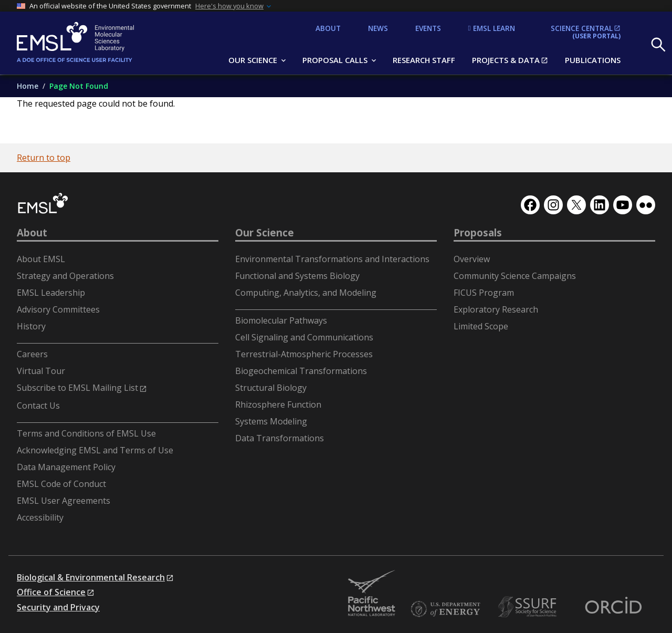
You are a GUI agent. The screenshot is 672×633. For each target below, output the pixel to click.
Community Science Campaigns (515, 276)
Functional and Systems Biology (297, 276)
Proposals (478, 233)
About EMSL (41, 259)
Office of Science (51, 592)
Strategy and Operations (65, 276)
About (32, 233)
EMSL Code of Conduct (61, 484)
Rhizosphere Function (278, 404)
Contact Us (38, 406)
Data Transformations (280, 438)
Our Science (265, 233)
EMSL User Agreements (64, 501)
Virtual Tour (41, 371)
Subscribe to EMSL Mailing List (77, 388)
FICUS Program (484, 293)
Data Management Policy (66, 467)
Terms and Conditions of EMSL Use (86, 433)
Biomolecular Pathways (281, 320)
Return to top (44, 158)
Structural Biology (271, 388)
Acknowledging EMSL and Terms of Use (95, 450)
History (31, 326)
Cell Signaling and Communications (304, 337)
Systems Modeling (271, 421)
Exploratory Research (496, 309)
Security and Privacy (58, 607)
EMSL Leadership (51, 293)
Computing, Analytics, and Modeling (306, 293)
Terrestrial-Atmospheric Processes (304, 354)
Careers (32, 354)
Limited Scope (481, 326)
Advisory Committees (58, 309)
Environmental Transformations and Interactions (332, 259)
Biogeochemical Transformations (301, 371)
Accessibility (40, 517)
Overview (472, 259)
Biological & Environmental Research (91, 577)
